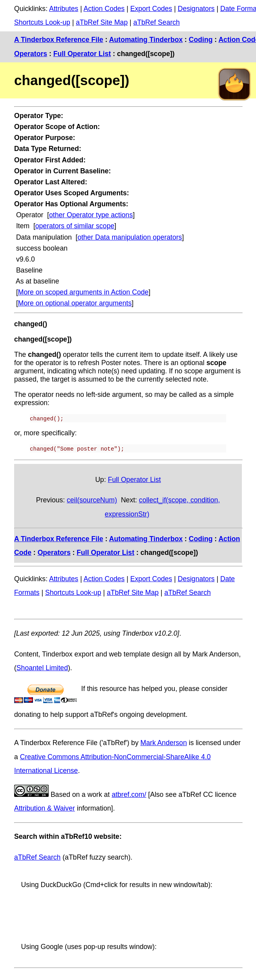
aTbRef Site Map (102, 22)
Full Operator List (82, 54)
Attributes (64, 9)
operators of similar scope (75, 226)
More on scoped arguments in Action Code (83, 292)
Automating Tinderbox (146, 40)
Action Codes (104, 9)
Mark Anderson (164, 743)
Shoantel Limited (42, 668)
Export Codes (151, 9)
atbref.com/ (129, 794)
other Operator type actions (91, 215)
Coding (201, 40)
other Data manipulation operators (130, 237)
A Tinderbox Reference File (59, 40)
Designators (196, 9)
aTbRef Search (157, 22)
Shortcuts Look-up (42, 22)
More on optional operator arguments (75, 303)
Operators (31, 54)
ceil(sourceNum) (92, 500)
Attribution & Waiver (45, 808)
